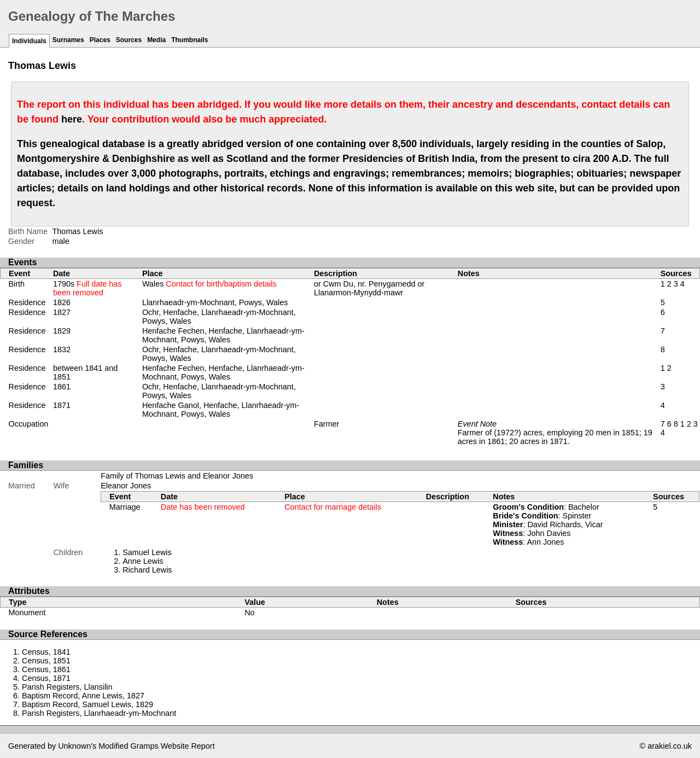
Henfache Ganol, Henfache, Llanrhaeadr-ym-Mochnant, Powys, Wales (221, 410)
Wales (209, 284)
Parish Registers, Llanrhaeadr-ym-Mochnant (99, 713)
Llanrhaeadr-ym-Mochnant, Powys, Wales (215, 302)
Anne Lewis (143, 561)
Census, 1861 (46, 669)
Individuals (29, 41)
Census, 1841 (46, 652)
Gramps (145, 746)
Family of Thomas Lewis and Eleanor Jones (177, 476)
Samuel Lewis (147, 552)
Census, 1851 (46, 661)
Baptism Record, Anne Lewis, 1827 (83, 696)
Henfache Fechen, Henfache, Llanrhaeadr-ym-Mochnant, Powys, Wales (223, 335)
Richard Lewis (147, 570)
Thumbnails (189, 40)
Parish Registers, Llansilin (67, 687)
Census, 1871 (46, 678)
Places (100, 40)
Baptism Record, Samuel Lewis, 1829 (87, 704)
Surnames (68, 40)
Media (156, 40)
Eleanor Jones (126, 486)
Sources (129, 40)
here (72, 119)
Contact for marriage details (333, 507)
